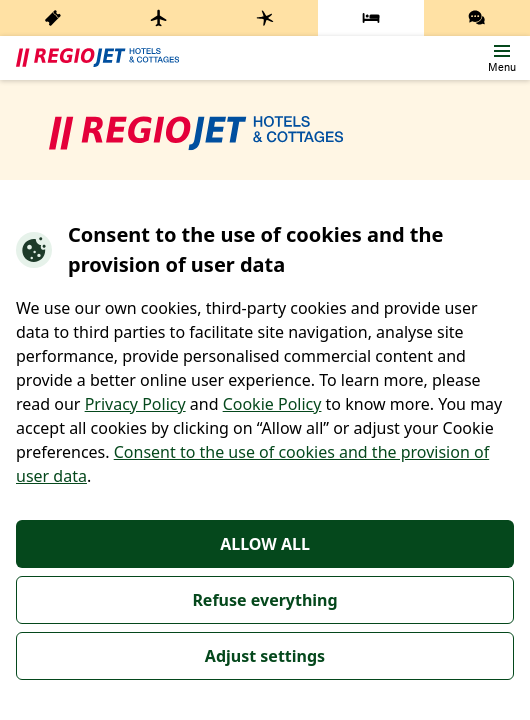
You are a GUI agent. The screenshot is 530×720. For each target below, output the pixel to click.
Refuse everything (264, 600)
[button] (502, 58)
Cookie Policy (272, 404)
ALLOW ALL (265, 544)
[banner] (98, 58)
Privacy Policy (135, 404)
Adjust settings (265, 656)
